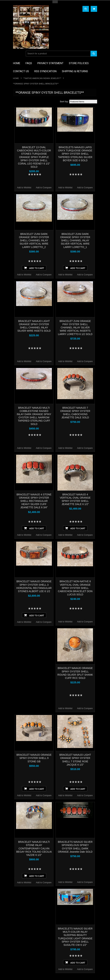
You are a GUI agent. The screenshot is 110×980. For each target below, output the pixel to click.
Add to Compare (44, 188)
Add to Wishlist (24, 188)
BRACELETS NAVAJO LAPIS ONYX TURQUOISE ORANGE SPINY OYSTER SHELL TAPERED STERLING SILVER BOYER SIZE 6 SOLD (75, 154)
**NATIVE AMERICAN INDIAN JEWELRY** (42, 78)
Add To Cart (34, 268)
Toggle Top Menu (55, 2)
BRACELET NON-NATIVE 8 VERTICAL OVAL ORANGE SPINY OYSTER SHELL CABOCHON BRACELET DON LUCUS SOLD (75, 588)
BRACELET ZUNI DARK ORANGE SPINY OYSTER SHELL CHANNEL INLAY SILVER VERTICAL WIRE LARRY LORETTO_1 (75, 241)
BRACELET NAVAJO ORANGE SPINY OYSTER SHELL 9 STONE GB (34, 758)
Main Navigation (16, 54)
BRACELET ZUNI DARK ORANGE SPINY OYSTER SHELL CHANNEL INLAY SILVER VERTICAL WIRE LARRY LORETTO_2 (34, 241)
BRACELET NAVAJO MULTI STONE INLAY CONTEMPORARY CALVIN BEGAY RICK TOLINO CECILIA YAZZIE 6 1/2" (34, 848)
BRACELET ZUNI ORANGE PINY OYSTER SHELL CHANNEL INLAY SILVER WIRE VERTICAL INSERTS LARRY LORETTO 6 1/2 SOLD (75, 328)
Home (16, 78)
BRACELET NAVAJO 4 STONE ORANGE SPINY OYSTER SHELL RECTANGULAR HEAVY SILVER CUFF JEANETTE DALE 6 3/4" (34, 501)
